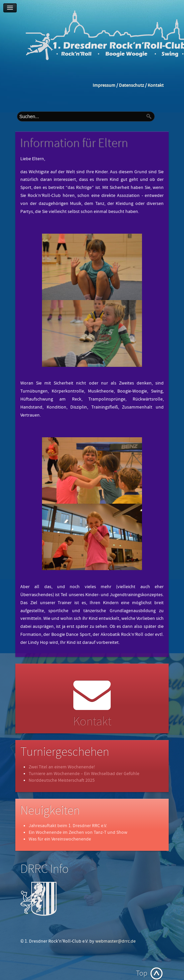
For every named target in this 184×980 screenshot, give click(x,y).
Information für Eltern (74, 144)
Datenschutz (131, 85)
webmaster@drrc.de (115, 941)
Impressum (104, 85)
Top (142, 973)
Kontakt (156, 85)
